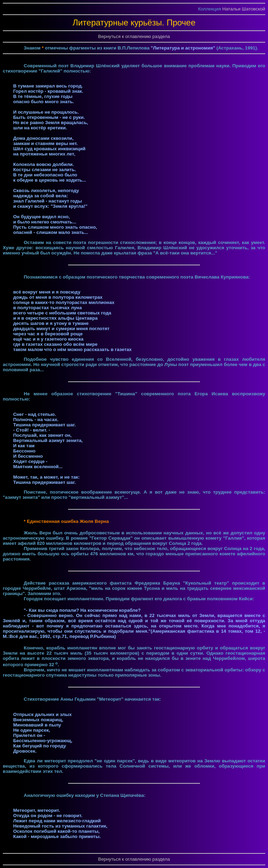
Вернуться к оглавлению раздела (134, 36)
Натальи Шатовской (244, 9)
